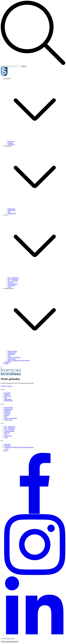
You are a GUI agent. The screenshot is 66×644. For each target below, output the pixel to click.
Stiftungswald (8, 146)
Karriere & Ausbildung (14, 357)
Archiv (9, 287)
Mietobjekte (11, 141)
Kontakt (6, 364)
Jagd (9, 212)
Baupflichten (11, 354)
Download (10, 282)
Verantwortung (12, 359)
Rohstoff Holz (11, 210)
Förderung (7, 412)
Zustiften (7, 415)
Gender (6, 449)
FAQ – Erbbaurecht (13, 279)
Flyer (6, 434)
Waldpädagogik (12, 213)
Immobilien (7, 79)
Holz (5, 398)
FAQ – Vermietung (13, 281)
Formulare (7, 433)
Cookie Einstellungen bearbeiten (10, 642)
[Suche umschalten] (1, 368)
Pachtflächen (11, 144)
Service (6, 215)
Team (9, 356)
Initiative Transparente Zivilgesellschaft (19, 360)
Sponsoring (7, 414)
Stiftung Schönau (9, 288)
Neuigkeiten (7, 362)
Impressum (7, 444)
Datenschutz (8, 446)
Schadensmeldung (13, 284)
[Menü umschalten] (1, 367)
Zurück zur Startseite (6, 386)
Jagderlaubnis (8, 399)
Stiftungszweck (12, 353)
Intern (6, 451)
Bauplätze (10, 143)
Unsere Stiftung (8, 407)
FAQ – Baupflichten (13, 278)
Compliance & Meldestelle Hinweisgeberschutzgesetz (19, 447)
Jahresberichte (12, 285)
